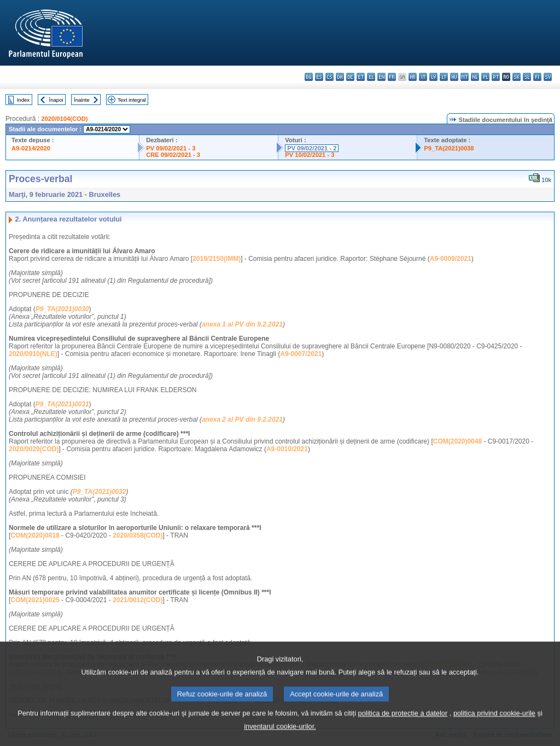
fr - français (392, 77)
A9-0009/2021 (451, 259)
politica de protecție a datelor (403, 727)
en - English (381, 77)
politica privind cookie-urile (494, 727)
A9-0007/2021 (301, 354)
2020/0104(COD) (64, 119)
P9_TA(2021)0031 (62, 404)
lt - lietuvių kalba (444, 77)
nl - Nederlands (475, 77)
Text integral (132, 100)
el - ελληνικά (371, 77)
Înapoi (56, 100)
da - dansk (340, 77)
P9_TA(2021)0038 (449, 148)
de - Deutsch (350, 77)
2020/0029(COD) (34, 449)
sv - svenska (548, 77)
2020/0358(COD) (138, 535)
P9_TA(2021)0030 (62, 309)
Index (23, 100)
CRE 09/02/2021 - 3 (173, 155)
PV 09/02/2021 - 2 (312, 148)
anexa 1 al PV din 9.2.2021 (242, 324)
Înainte (82, 100)
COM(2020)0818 (35, 535)
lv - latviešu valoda (433, 77)
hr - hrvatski (413, 77)
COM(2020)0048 (457, 441)
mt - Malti (465, 77)
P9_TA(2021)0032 (100, 492)
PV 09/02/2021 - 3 (171, 148)
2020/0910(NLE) (33, 354)
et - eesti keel (361, 77)
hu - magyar (454, 77)
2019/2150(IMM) (217, 259)
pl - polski (485, 77)
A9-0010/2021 (287, 449)
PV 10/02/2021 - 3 (310, 155)
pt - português (496, 77)
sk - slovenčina (517, 77)
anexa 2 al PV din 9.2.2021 (242, 419)
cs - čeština (329, 77)
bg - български (309, 77)
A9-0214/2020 (31, 148)
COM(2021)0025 (35, 600)
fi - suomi (537, 77)
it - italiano (423, 77)
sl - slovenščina (527, 77)
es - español (319, 77)
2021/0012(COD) (138, 600)
